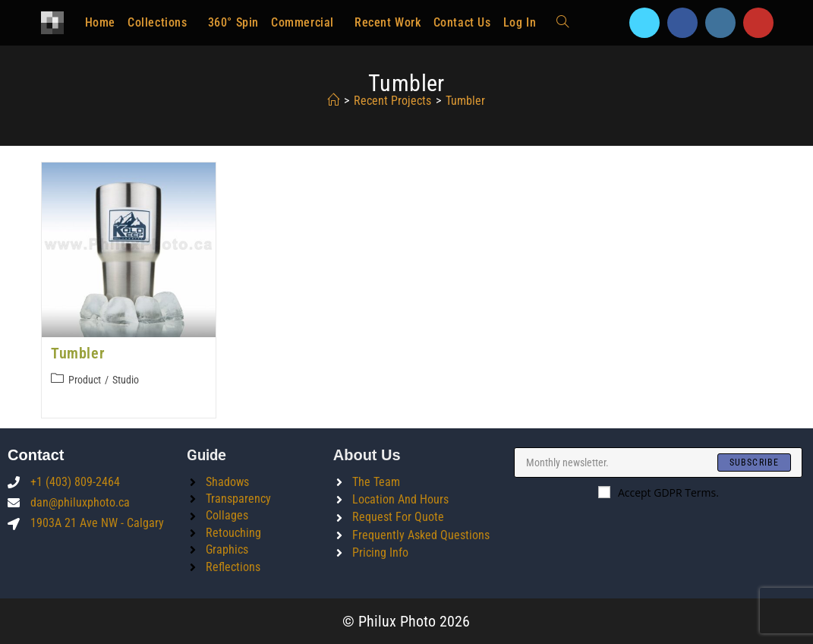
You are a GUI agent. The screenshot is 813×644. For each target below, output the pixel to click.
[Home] (333, 101)
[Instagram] (720, 23)
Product (85, 380)
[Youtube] (758, 23)
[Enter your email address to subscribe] (658, 462)
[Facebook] (682, 23)
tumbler (465, 101)
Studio (126, 380)
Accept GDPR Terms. (659, 492)
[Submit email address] (755, 462)
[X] (644, 23)
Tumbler (78, 353)
